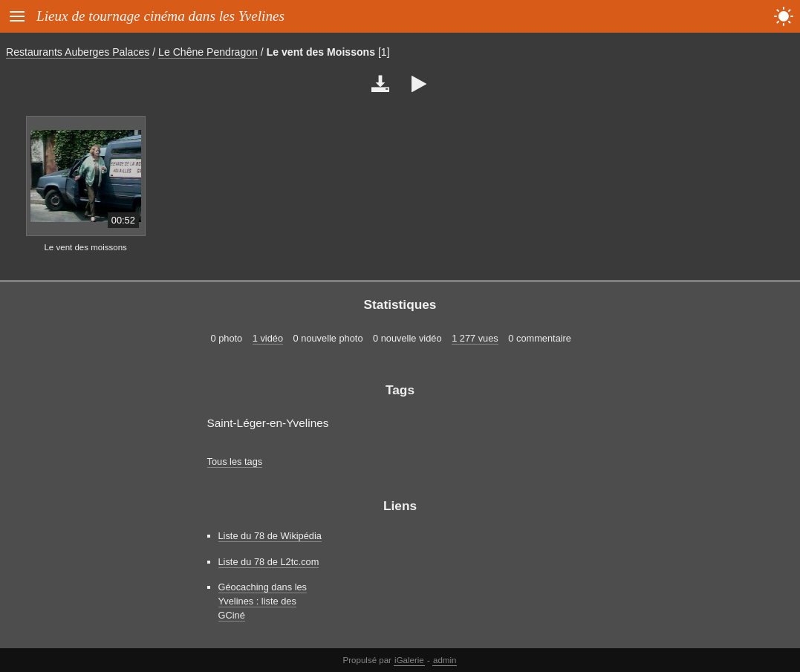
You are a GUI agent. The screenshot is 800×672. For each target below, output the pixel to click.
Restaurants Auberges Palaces (78, 52)
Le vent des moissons (85, 247)
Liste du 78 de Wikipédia (270, 536)
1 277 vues (475, 338)
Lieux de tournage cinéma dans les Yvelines (160, 16)
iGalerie (409, 660)
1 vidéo (268, 338)
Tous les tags (235, 461)
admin (445, 660)
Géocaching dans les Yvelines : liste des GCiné (263, 601)
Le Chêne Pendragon (208, 52)
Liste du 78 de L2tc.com (269, 562)
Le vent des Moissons (321, 52)
